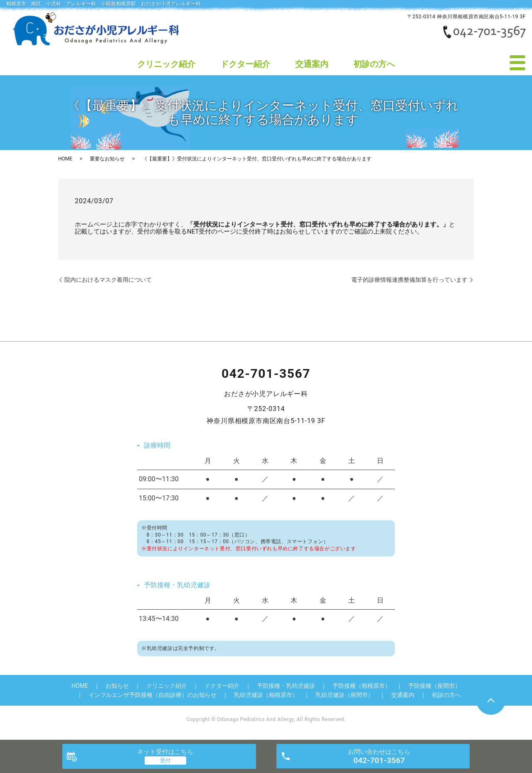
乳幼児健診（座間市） (345, 695)
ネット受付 (165, 752)
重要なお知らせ (107, 159)
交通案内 (312, 64)
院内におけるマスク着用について (108, 280)
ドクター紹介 (245, 64)
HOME (65, 159)
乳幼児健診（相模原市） (266, 695)
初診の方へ (374, 64)
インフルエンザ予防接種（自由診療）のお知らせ (153, 695)
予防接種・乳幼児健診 (286, 686)
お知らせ (117, 686)
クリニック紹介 (166, 64)
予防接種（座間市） (434, 686)
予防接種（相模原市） (362, 686)
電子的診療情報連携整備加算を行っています (409, 280)
